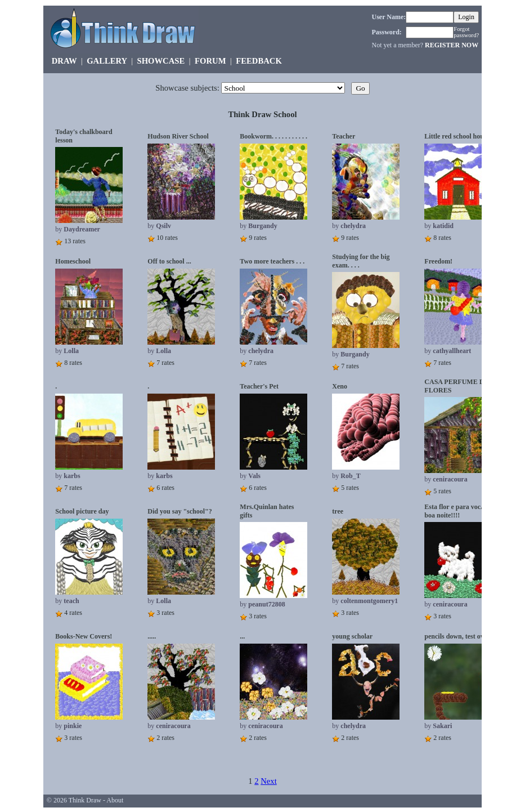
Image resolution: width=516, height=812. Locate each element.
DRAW (64, 61)
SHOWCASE (161, 61)
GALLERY (107, 61)
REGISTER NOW (452, 45)
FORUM (210, 61)
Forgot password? (466, 32)
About (115, 800)
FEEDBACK (259, 61)
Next (269, 781)
